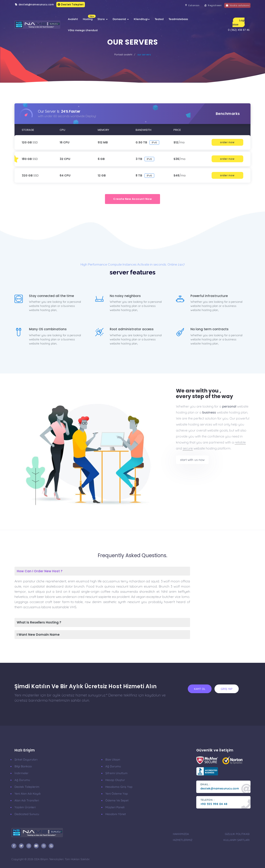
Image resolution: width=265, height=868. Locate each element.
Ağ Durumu (22, 780)
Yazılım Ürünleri (25, 807)
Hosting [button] (89, 18)
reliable (240, 442)
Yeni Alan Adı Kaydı (28, 794)
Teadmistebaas (178, 19)
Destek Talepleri (71, 5)
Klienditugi (142, 19)
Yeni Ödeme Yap (117, 794)
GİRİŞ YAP (227, 689)
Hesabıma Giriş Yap (119, 787)
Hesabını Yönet (116, 814)
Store (103, 19)
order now (227, 142)
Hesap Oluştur (115, 780)
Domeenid (121, 19)
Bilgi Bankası (23, 766)
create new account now (132, 199)
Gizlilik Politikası (237, 834)
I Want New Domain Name (38, 635)
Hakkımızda (181, 834)
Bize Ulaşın (113, 759)
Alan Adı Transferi (27, 800)
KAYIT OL (200, 689)
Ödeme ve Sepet (117, 800)
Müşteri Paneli (115, 807)
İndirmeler (22, 773)
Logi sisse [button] (238, 22)
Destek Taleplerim (27, 787)
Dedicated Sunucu (27, 814)
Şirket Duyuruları (26, 759)
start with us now (192, 460)
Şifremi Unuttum (116, 773)
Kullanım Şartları (236, 840)
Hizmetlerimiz (183, 840)
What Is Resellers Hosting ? (39, 622)
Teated (159, 19)
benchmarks (228, 114)
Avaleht (73, 19)
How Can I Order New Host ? (40, 571)
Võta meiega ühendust (83, 30)
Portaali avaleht (123, 54)
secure (188, 448)
